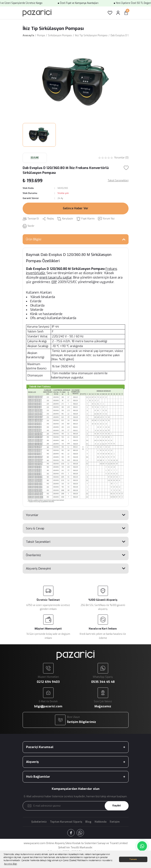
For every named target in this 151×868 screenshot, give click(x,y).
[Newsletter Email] (76, 806)
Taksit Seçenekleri (38, 542)
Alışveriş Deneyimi (38, 569)
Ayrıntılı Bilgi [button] (11, 864)
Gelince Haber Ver (76, 208)
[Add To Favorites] (126, 168)
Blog (88, 822)
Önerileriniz (33, 555)
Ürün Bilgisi (34, 239)
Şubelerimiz (39, 822)
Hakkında (101, 822)
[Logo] (37, 13)
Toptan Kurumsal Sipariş (66, 822)
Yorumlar (32, 515)
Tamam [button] (133, 859)
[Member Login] (118, 13)
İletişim (115, 822)
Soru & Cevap (35, 528)
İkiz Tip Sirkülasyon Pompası (53, 28)
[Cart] (126, 13)
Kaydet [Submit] (117, 806)
